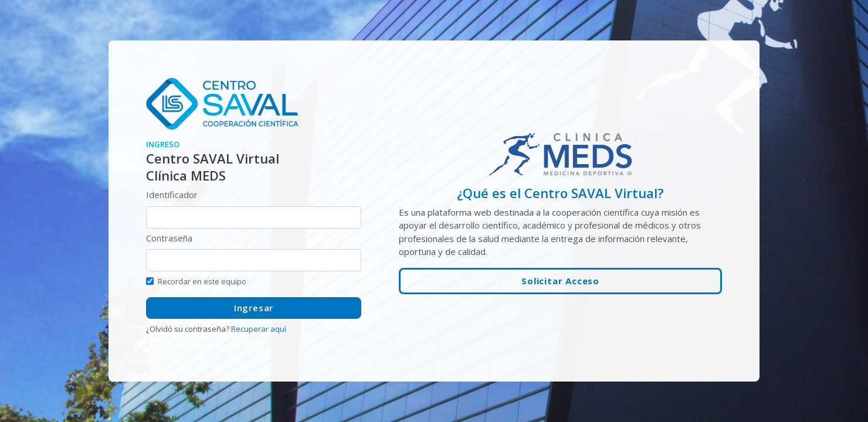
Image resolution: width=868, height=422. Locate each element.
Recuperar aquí (259, 329)
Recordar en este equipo (202, 281)
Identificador (172, 195)
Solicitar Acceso (560, 281)
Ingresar (254, 308)
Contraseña (169, 238)
